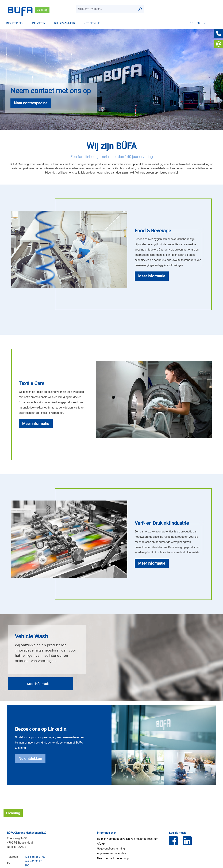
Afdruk (101, 844)
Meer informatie (38, 684)
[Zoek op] (140, 9)
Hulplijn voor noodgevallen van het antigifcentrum (128, 839)
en (198, 23)
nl (205, 23)
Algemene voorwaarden (111, 853)
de (191, 23)
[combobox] (106, 9)
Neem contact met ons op (113, 858)
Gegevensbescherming (111, 849)
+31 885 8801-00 (35, 857)
